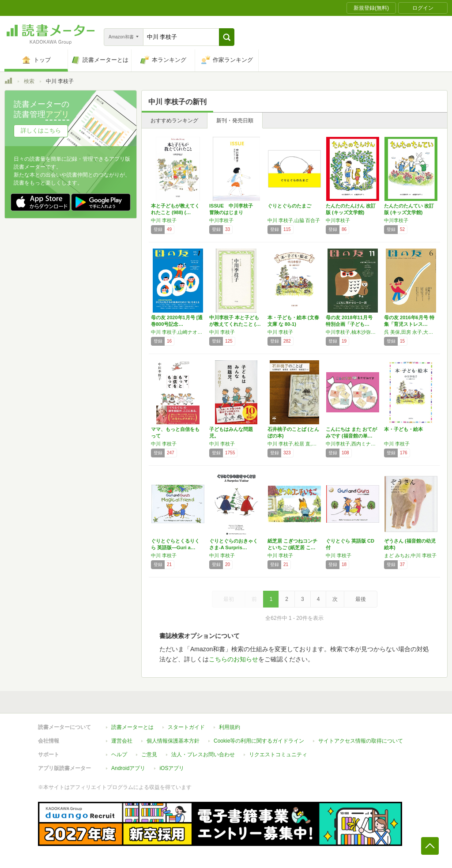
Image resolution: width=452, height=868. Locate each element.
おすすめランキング (174, 121)
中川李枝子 (221, 220)
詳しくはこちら (41, 130)
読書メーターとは (132, 727)
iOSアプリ (172, 768)
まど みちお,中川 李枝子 (410, 555)
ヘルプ (119, 755)
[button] (227, 37)
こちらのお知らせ (234, 659)
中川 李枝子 (164, 220)
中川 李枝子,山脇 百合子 (294, 220)
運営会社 (122, 741)
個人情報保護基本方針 (173, 741)
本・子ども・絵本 (403, 429)
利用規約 (230, 727)
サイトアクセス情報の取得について (361, 741)
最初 (229, 599)
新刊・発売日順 (235, 121)
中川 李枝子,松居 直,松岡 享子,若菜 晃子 (294, 444)
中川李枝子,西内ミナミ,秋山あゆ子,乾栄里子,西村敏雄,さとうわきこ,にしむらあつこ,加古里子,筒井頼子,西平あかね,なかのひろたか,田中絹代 (353, 444)
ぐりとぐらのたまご (289, 206)
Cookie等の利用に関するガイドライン (259, 741)
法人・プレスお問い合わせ (203, 755)
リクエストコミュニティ (278, 755)
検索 (29, 81)
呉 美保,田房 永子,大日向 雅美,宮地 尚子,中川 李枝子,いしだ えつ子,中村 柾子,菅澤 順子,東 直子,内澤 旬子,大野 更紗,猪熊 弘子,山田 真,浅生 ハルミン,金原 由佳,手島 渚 (411, 332)
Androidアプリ (128, 768)
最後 (361, 599)
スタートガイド (186, 727)
